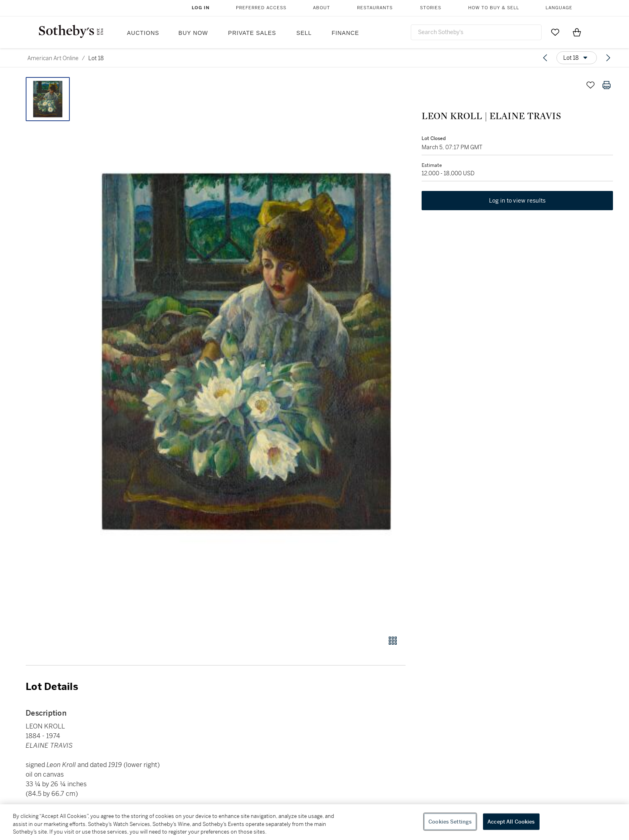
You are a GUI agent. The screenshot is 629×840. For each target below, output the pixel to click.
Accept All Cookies (511, 821)
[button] (246, 352)
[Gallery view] (393, 641)
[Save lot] (590, 85)
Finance (345, 33)
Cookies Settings (450, 821)
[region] (314, 822)
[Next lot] (608, 58)
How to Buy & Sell (494, 8)
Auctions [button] (143, 33)
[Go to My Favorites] (555, 32)
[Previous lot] (545, 58)
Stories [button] (431, 8)
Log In (201, 8)
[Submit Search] (532, 32)
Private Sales (252, 33)
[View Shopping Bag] (577, 32)
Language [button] (559, 8)
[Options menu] (577, 58)
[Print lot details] (607, 85)
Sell (304, 33)
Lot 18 (96, 58)
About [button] (322, 8)
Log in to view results (517, 201)
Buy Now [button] (193, 33)
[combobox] (476, 32)
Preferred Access (261, 8)
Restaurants (375, 8)
